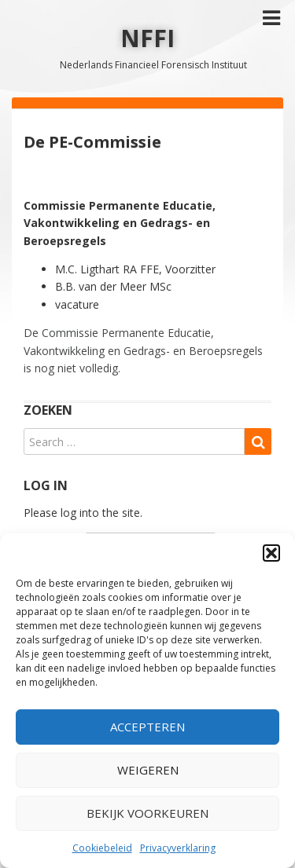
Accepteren (147, 727)
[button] (271, 553)
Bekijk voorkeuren (147, 813)
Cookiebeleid (102, 848)
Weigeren (148, 770)
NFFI (147, 38)
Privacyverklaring (178, 848)
